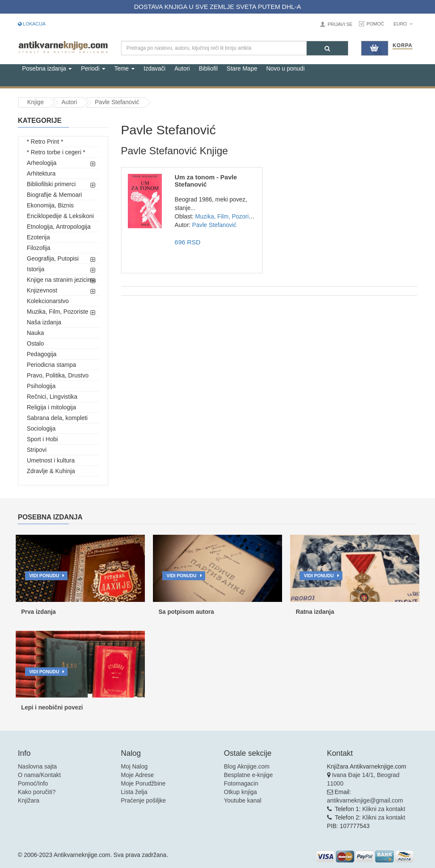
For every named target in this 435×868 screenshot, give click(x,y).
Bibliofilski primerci (51, 184)
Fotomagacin (241, 783)
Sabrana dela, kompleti (57, 418)
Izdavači (154, 68)
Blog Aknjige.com (247, 766)
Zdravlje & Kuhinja (51, 471)
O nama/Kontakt (39, 775)
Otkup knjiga (240, 792)
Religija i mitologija (51, 407)
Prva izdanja (39, 612)
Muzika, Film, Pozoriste (58, 312)
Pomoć (376, 24)
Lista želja (134, 792)
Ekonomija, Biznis (50, 205)
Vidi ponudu (44, 576)
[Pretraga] (327, 48)
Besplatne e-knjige (248, 775)
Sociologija (41, 428)
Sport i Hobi (42, 439)
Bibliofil (208, 68)
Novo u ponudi (285, 68)
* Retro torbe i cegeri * (56, 152)
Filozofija (38, 248)
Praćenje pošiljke (144, 800)
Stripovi (37, 450)
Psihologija (41, 386)
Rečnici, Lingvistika (52, 397)
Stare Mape (242, 68)
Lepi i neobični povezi (52, 707)
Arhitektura (41, 173)
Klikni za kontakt (384, 809)
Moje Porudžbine (143, 783)
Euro (403, 24)
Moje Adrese (138, 775)
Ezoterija (38, 237)
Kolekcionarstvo (48, 301)
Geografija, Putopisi (53, 258)
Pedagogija (42, 354)
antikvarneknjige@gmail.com (365, 800)
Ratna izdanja (315, 612)
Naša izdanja (44, 322)
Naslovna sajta (37, 766)
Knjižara (29, 800)
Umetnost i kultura (51, 460)
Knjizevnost (42, 290)
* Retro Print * (45, 142)
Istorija (35, 269)
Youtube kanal (243, 800)
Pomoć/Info (33, 783)
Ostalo (35, 343)
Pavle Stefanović (117, 102)
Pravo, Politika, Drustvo (58, 375)
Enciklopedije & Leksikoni (60, 216)
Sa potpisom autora (186, 612)
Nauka (35, 333)
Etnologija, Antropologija (59, 227)
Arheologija (42, 163)
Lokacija (32, 24)
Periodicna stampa (51, 365)
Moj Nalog (134, 766)
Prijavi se (340, 24)
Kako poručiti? (37, 792)
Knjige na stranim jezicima (61, 280)
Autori (182, 68)
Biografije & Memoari (54, 195)
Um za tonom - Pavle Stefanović (206, 181)
